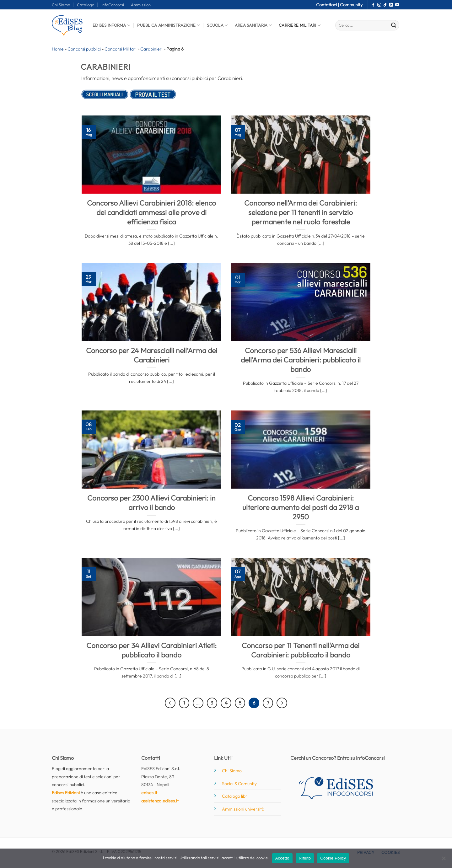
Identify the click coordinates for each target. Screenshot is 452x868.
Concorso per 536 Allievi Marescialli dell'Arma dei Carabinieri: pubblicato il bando (301, 360)
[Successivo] (282, 703)
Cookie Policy (333, 858)
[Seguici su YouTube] (397, 5)
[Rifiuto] (444, 860)
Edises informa (111, 25)
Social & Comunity (239, 784)
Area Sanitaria (253, 25)
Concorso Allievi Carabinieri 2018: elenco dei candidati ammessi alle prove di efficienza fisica (151, 212)
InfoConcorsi (113, 5)
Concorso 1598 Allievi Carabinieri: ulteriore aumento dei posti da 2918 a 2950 (301, 507)
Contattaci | (328, 5)
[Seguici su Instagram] (379, 5)
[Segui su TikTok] (385, 5)
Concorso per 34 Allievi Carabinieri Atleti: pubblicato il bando (151, 650)
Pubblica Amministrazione (169, 25)
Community (351, 5)
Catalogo (86, 5)
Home (58, 49)
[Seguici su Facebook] (373, 5)
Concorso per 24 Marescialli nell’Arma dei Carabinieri (152, 355)
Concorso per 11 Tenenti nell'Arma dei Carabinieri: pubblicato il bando (301, 650)
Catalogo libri (235, 796)
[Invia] (394, 25)
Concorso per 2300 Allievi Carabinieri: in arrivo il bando (151, 503)
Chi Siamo (61, 5)
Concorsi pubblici (84, 49)
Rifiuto (305, 858)
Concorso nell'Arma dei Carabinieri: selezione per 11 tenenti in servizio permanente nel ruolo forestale (301, 212)
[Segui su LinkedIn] (391, 5)
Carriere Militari (300, 25)
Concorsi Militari (121, 49)
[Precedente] (170, 703)
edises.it (149, 793)
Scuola (217, 25)
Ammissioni (141, 5)
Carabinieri (151, 49)
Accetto (282, 858)
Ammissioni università (243, 809)
